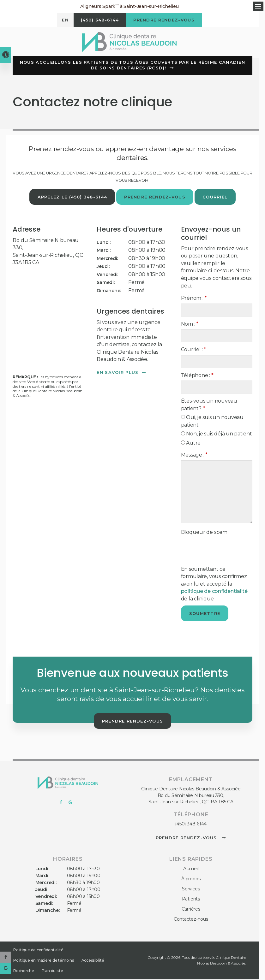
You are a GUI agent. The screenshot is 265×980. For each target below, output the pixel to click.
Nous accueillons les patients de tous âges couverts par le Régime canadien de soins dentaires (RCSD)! (132, 66)
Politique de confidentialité (38, 950)
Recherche (24, 971)
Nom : (190, 325)
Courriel (216, 198)
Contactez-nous (191, 920)
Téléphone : (197, 376)
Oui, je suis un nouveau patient (212, 422)
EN (63, 21)
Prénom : (194, 299)
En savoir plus (117, 373)
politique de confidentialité (214, 592)
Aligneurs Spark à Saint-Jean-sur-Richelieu (129, 6)
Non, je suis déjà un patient (217, 434)
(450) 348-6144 (191, 824)
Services (191, 889)
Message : (194, 455)
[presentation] (218, 548)
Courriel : (194, 350)
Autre (191, 443)
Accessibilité (93, 961)
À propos (191, 879)
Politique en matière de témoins (44, 961)
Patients (191, 900)
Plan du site (52, 971)
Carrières (191, 910)
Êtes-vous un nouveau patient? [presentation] (209, 405)
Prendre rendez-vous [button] (165, 21)
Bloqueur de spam (204, 533)
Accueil (191, 869)
